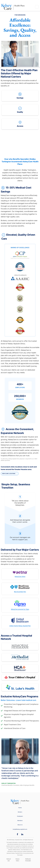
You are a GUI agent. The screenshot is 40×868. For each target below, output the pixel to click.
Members (20, 820)
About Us (20, 825)
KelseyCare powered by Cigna (20, 609)
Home (20, 808)
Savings (20, 95)
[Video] (20, 144)
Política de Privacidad (28, 860)
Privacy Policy (18, 860)
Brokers (20, 812)
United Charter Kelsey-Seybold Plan (20, 626)
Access (20, 124)
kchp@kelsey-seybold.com (20, 829)
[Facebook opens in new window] (17, 834)
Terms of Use (9, 860)
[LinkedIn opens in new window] (22, 834)
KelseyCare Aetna (20, 576)
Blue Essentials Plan (20, 592)
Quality (20, 110)
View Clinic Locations (9, 474)
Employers (20, 816)
